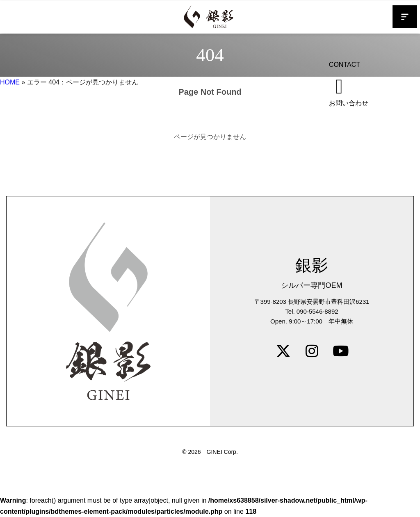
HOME (10, 82)
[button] (405, 17)
